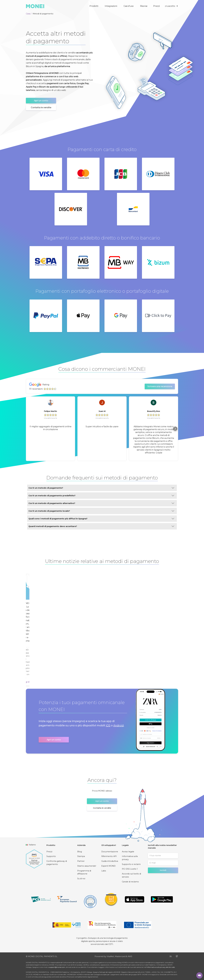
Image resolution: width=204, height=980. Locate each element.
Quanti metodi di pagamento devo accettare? (101, 526)
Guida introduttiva (110, 861)
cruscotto (172, 6)
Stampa (81, 856)
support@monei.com (57, 967)
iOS (108, 725)
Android (118, 725)
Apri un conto (41, 101)
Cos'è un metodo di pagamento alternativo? (101, 503)
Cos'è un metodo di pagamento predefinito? (101, 496)
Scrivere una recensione (160, 386)
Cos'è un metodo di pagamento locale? (101, 511)
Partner (81, 861)
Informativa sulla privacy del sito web (161, 967)
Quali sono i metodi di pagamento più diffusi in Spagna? (101, 519)
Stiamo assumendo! (87, 866)
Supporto (51, 856)
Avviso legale (128, 852)
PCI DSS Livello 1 (130, 869)
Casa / (29, 14)
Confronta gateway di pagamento (57, 863)
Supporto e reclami (131, 864)
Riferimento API (109, 856)
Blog (80, 852)
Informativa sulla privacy (130, 858)
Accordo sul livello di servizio (131, 875)
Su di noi (81, 879)
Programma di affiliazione (84, 872)
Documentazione (110, 852)
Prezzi (157, 6)
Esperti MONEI (109, 866)
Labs (104, 871)
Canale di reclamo (130, 882)
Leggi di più (28, 682)
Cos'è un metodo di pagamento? (101, 488)
